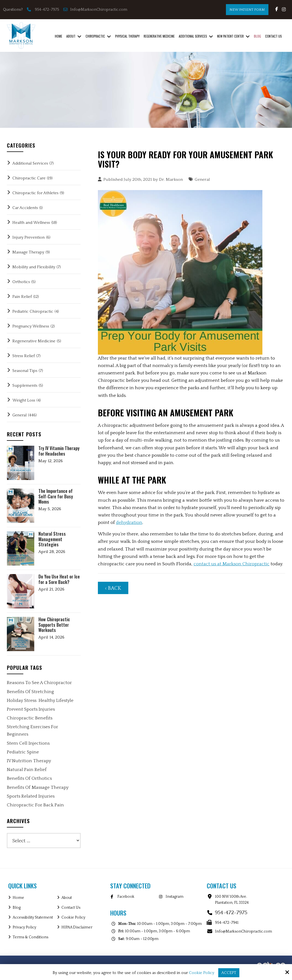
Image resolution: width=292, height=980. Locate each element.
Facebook (126, 897)
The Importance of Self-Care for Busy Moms (56, 496)
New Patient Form (247, 10)
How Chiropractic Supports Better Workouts (54, 625)
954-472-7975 (47, 10)
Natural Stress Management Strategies (52, 539)
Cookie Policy (202, 973)
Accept (229, 973)
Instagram (175, 897)
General (202, 180)
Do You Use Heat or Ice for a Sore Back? (59, 579)
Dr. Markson (171, 180)
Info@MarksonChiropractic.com (96, 10)
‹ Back (113, 588)
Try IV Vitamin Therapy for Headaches (59, 451)
